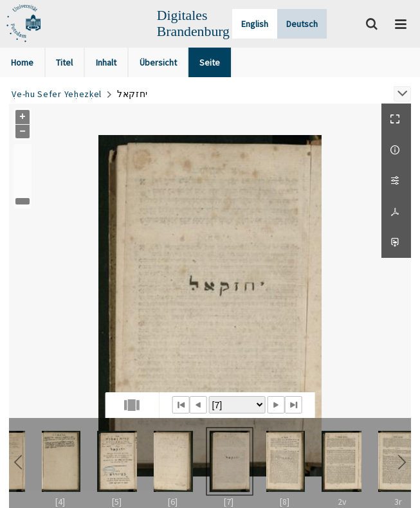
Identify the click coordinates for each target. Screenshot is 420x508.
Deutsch (302, 24)
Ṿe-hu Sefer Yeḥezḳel (57, 94)
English (255, 24)
